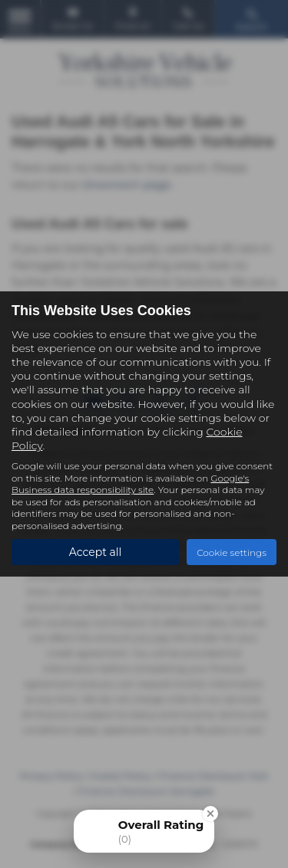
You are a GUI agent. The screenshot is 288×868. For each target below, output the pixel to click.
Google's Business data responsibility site (130, 484)
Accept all (96, 552)
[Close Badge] (210, 814)
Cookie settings (232, 552)
